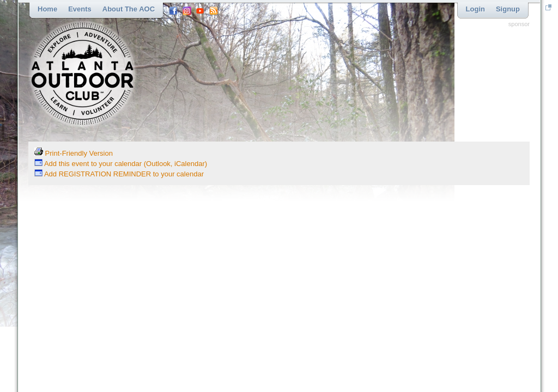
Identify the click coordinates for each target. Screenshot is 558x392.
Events (80, 9)
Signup (508, 9)
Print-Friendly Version (74, 153)
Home (47, 9)
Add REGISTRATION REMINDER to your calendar (119, 174)
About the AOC (129, 9)
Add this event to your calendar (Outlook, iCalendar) (121, 164)
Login (475, 9)
